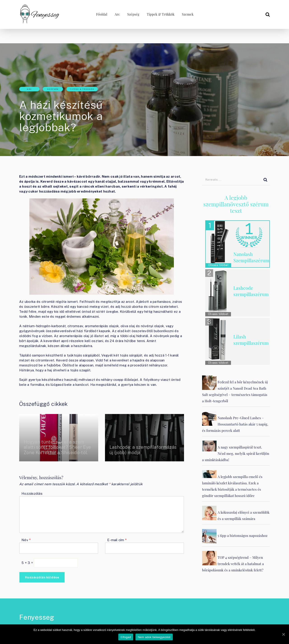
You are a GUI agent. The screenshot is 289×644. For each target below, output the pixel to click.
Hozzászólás (32, 493)
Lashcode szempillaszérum (251, 291)
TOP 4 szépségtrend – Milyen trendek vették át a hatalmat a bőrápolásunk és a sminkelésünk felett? (233, 564)
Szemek (188, 14)
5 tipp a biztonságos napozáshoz (243, 536)
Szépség (133, 14)
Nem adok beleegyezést (154, 637)
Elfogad (126, 637)
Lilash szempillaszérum (251, 340)
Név (26, 540)
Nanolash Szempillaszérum (251, 257)
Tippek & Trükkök (161, 14)
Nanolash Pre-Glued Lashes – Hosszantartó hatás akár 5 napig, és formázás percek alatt (235, 424)
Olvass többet (218, 265)
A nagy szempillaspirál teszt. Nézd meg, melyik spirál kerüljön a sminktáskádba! (236, 453)
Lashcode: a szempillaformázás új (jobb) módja (144, 450)
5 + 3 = (28, 563)
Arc (117, 14)
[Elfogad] (283, 634)
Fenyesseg (37, 617)
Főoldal (101, 14)
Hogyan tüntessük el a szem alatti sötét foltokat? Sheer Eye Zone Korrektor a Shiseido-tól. (58, 447)
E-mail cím (117, 540)
